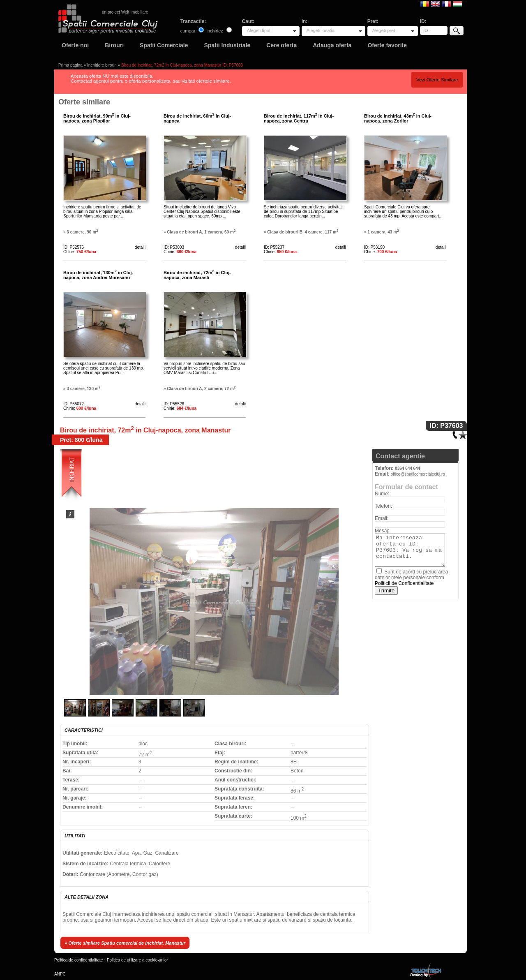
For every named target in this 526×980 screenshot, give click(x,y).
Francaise (446, 3)
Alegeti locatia (321, 30)
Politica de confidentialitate (78, 960)
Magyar (458, 3)
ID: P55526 (174, 404)
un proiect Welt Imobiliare (125, 12)
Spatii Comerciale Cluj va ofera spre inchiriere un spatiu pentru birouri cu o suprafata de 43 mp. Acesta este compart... (403, 211)
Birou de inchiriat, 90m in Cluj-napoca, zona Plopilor (97, 118)
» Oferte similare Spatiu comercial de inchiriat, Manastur (125, 943)
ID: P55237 (274, 247)
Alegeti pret (384, 30)
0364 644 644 (407, 468)
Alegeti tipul (259, 30)
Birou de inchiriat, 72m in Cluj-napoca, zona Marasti (197, 275)
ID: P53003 (174, 247)
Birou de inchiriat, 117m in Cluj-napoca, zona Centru (299, 118)
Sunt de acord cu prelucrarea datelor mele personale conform (411, 578)
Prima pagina (70, 65)
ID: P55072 (74, 404)
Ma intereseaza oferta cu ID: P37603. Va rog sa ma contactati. (410, 550)
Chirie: (80, 252)
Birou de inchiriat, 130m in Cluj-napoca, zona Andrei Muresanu (98, 275)
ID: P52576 (74, 247)
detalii (140, 247)
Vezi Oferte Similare (437, 80)
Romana (425, 3)
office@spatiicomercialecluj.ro (418, 474)
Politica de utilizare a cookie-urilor (137, 960)
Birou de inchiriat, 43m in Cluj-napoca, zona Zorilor (398, 118)
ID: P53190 (374, 247)
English (435, 3)
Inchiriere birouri (102, 65)
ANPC (60, 974)
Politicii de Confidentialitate (404, 583)
